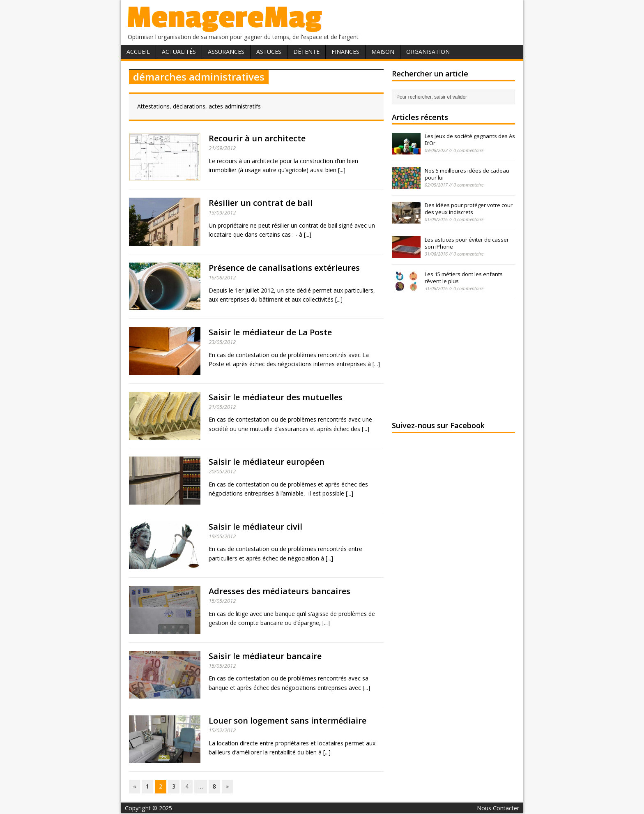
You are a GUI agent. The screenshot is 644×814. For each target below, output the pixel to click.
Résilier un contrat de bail (261, 203)
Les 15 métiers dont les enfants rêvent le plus (464, 278)
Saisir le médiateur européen (267, 462)
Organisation (428, 52)
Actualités (179, 52)
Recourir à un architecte (257, 138)
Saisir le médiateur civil (255, 527)
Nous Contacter (498, 808)
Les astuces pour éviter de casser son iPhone (467, 243)
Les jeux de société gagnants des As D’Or (470, 140)
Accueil (138, 52)
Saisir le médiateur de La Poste (270, 332)
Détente (306, 52)
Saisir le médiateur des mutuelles (276, 397)
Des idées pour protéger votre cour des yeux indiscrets (469, 209)
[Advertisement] (453, 359)
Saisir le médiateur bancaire (265, 656)
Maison (383, 52)
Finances (345, 52)
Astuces (269, 52)
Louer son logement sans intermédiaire (287, 721)
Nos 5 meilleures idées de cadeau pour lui (467, 174)
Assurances (226, 52)
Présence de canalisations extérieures (284, 268)
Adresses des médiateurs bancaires (279, 591)
